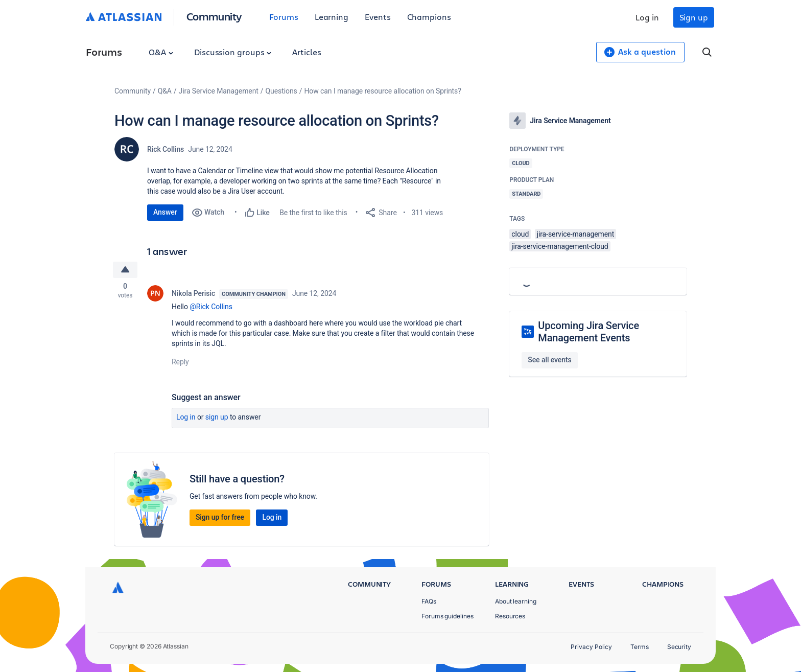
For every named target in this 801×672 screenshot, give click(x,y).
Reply (180, 363)
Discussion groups (233, 52)
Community (214, 16)
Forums (284, 17)
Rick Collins (166, 149)
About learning (516, 601)
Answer (165, 212)
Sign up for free (220, 518)
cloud (520, 234)
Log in (647, 17)
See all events (549, 360)
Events (378, 17)
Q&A (161, 52)
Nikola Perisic (193, 294)
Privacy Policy (591, 647)
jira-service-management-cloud (560, 246)
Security (679, 647)
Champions (429, 17)
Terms (640, 647)
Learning (332, 17)
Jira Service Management (219, 91)
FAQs (429, 601)
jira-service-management (576, 234)
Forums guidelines (447, 616)
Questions (281, 91)
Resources (510, 616)
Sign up (694, 17)
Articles (307, 52)
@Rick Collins (211, 308)
